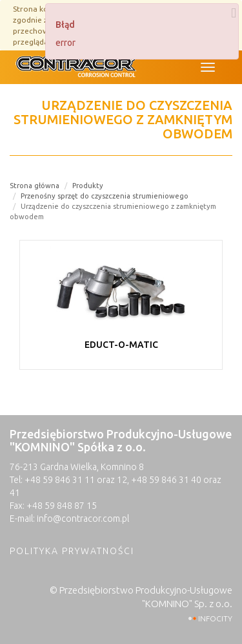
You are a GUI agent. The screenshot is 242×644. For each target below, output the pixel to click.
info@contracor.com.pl (83, 519)
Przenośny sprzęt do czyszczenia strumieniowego (105, 196)
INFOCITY (215, 618)
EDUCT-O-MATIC (121, 345)
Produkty (88, 186)
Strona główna (35, 186)
